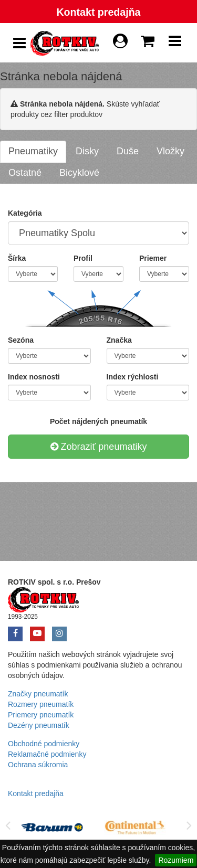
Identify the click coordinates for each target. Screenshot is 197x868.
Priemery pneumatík (41, 715)
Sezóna (21, 340)
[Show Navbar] (175, 44)
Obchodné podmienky (44, 744)
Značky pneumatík (38, 694)
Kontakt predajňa (98, 12)
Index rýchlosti (133, 377)
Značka (119, 340)
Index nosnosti (34, 377)
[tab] (33, 152)
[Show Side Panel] (19, 43)
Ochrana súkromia (38, 765)
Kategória (25, 213)
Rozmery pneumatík (41, 704)
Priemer (153, 258)
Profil (83, 258)
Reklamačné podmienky (47, 754)
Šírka (17, 258)
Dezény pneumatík (39, 725)
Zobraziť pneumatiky (99, 447)
